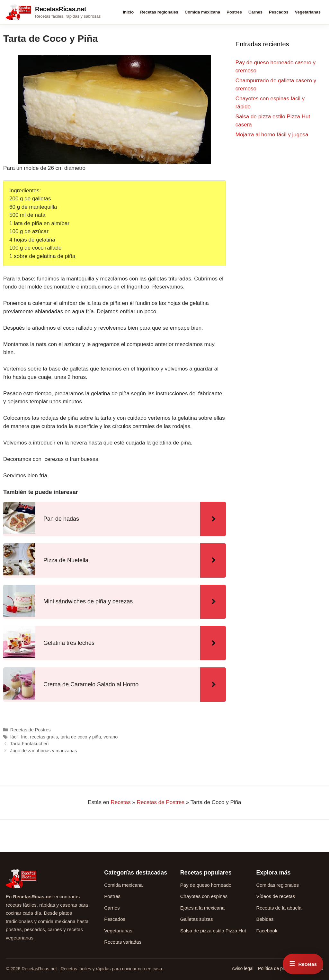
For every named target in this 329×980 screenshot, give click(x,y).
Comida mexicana (203, 12)
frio (24, 737)
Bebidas (265, 919)
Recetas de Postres (31, 730)
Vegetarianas (308, 12)
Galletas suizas (197, 919)
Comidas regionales (277, 885)
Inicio (128, 12)
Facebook (267, 931)
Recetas (120, 802)
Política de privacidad (279, 968)
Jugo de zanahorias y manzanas (44, 751)
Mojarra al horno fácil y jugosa (272, 135)
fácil (14, 737)
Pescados (279, 12)
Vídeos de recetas (276, 896)
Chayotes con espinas (204, 896)
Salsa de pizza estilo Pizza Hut (213, 931)
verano (111, 737)
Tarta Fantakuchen (30, 744)
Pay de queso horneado (206, 885)
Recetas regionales (159, 12)
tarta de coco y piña (81, 737)
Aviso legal (242, 968)
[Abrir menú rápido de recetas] (303, 964)
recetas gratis (44, 737)
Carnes (255, 12)
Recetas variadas (123, 942)
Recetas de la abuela (279, 908)
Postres (234, 12)
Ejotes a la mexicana (202, 908)
